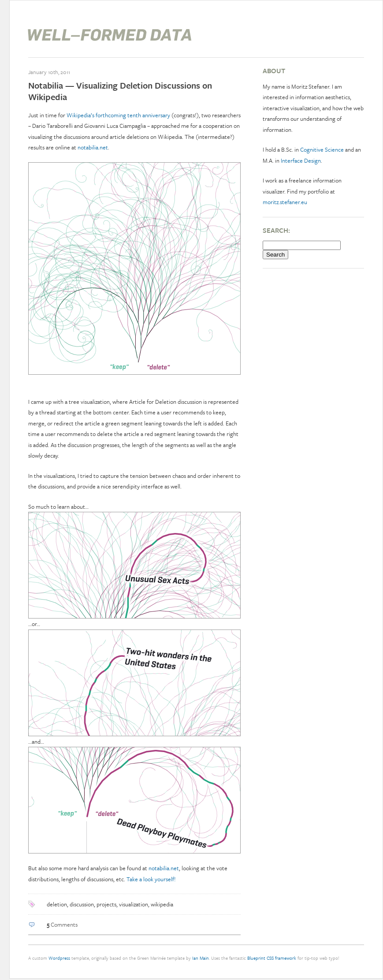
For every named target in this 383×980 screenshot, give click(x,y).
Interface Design (301, 160)
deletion (57, 904)
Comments (62, 924)
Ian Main (201, 958)
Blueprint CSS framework (272, 958)
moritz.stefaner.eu (285, 202)
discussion (82, 904)
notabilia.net (93, 147)
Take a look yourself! (151, 879)
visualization (134, 904)
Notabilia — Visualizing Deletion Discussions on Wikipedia (120, 91)
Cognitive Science (322, 149)
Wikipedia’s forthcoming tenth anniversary (118, 115)
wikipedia (162, 904)
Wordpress (59, 958)
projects (106, 904)
